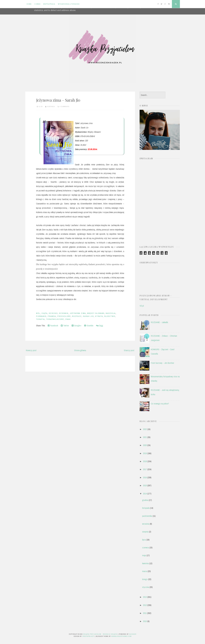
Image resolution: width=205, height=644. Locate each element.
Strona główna (80, 350)
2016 (145, 477)
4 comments (65, 107)
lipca (144, 540)
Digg (100, 326)
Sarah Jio (88, 316)
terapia (40, 319)
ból (38, 313)
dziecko (53, 313)
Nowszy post (31, 350)
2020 (145, 445)
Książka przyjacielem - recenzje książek (100, 634)
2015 (145, 485)
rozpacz (77, 316)
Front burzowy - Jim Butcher (162, 363)
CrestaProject (88, 636)
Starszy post (129, 350)
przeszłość (64, 316)
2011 (145, 613)
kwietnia (145, 563)
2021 (145, 437)
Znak (68, 319)
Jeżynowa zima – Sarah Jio (58, 100)
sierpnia (145, 532)
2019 (145, 453)
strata (99, 316)
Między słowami (96, 313)
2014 (145, 494)
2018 (145, 461)
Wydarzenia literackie (69, 4)
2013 (145, 597)
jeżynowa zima (78, 313)
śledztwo (110, 316)
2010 (145, 621)
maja (144, 555)
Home (29, 4)
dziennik (64, 313)
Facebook (53, 326)
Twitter (65, 326)
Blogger (133, 634)
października (147, 516)
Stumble (89, 326)
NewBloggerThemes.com (121, 636)
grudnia (145, 500)
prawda (52, 316)
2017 (145, 469)
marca (145, 571)
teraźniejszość (55, 319)
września (146, 524)
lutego (145, 579)
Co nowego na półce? (160, 404)
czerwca (146, 548)
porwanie (41, 316)
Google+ (77, 326)
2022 (145, 429)
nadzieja (111, 313)
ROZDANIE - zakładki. (160, 322)
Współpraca (49, 4)
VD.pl (142, 306)
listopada (146, 508)
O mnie (38, 4)
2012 (145, 605)
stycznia (146, 587)
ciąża (45, 313)
